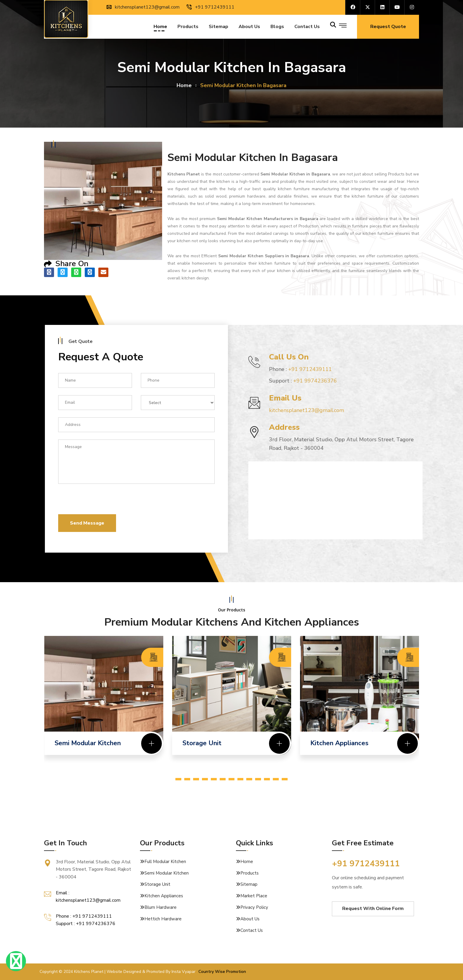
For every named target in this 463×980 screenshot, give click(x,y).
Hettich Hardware (163, 919)
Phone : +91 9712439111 (84, 916)
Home (160, 27)
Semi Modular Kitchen (167, 873)
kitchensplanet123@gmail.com (143, 7)
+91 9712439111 (211, 7)
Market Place (254, 896)
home (184, 85)
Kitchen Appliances (164, 896)
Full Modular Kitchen (165, 862)
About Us (249, 27)
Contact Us (252, 930)
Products (188, 27)
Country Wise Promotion (222, 972)
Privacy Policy (254, 907)
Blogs (277, 27)
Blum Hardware (160, 907)
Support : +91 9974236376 (86, 924)
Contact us (307, 27)
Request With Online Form (373, 909)
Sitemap (219, 27)
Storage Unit (157, 884)
